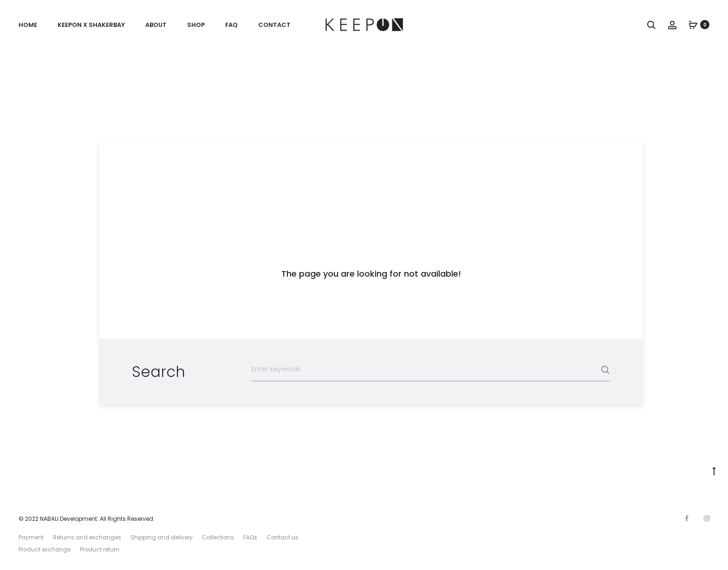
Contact (274, 25)
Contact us (283, 537)
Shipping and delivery (162, 537)
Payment (31, 537)
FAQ (231, 25)
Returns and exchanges (87, 537)
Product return (100, 549)
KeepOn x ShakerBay (91, 25)
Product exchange (45, 549)
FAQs (250, 537)
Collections (218, 537)
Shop (196, 25)
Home (28, 25)
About (156, 25)
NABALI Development (68, 519)
